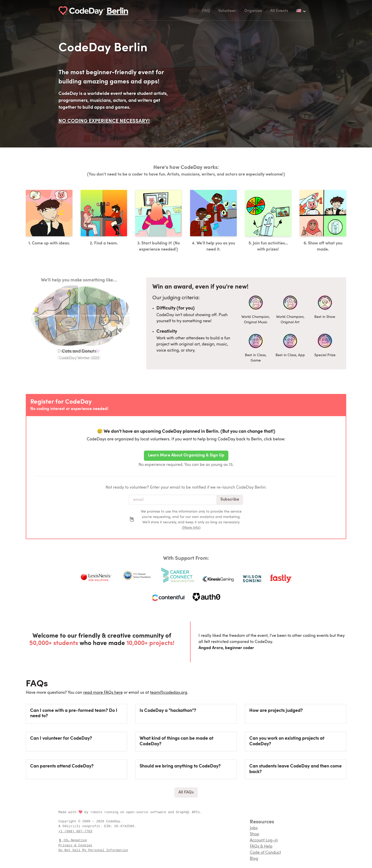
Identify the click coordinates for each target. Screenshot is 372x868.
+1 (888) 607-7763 (75, 831)
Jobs (254, 828)
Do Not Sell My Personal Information (93, 850)
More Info (191, 528)
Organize (253, 11)
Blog (254, 859)
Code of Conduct (265, 853)
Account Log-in (264, 840)
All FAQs (186, 792)
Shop (255, 834)
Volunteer (227, 11)
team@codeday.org (169, 693)
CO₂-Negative (73, 840)
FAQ (206, 11)
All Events (279, 11)
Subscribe (230, 500)
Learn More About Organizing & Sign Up (186, 455)
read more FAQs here (103, 693)
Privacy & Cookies (75, 845)
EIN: (109, 826)
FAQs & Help (261, 847)
